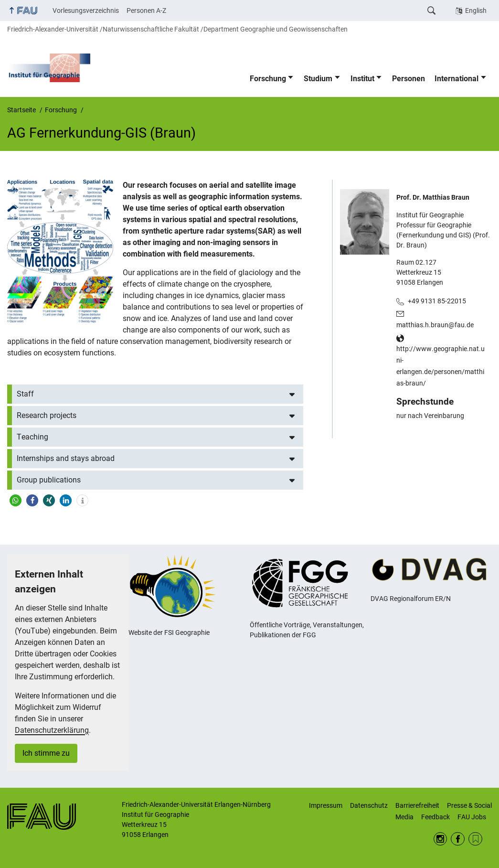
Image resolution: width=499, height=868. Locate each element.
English (476, 11)
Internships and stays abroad (66, 458)
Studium (318, 79)
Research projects (47, 415)
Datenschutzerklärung (52, 730)
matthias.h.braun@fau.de (435, 325)
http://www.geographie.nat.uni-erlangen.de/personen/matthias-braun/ (441, 366)
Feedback (435, 817)
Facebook (458, 839)
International (457, 79)
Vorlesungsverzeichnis (86, 11)
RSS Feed (475, 839)
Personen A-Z (146, 11)
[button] (16, 500)
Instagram (441, 839)
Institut (362, 79)
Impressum (326, 805)
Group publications (49, 480)
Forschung (268, 79)
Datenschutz (369, 805)
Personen (409, 79)
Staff (25, 394)
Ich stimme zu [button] (46, 753)
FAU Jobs (472, 817)
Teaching (32, 437)
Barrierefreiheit (417, 805)
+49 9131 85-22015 (437, 301)
